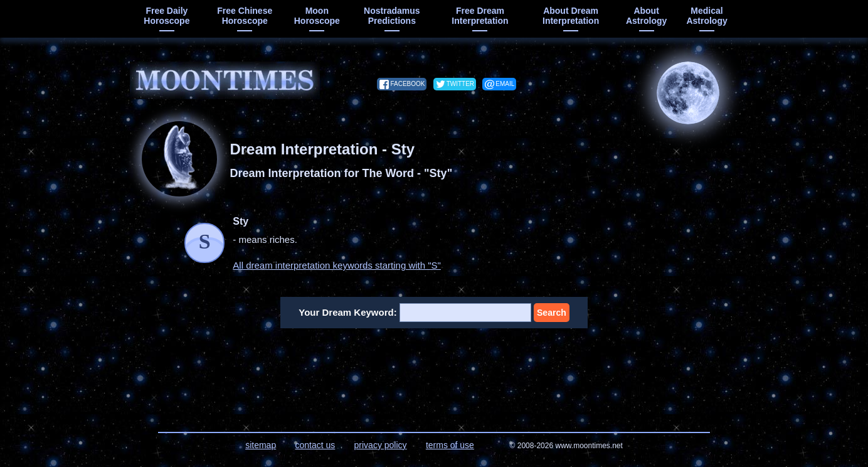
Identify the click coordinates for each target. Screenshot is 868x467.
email (505, 84)
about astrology (646, 16)
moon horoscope (317, 16)
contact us (315, 445)
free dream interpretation (480, 16)
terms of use (450, 445)
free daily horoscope (167, 16)
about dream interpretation (571, 16)
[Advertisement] (434, 372)
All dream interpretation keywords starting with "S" (337, 265)
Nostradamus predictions (392, 16)
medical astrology (707, 16)
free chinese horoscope (245, 16)
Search (552, 313)
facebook (407, 84)
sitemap (261, 445)
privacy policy (381, 445)
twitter (460, 84)
